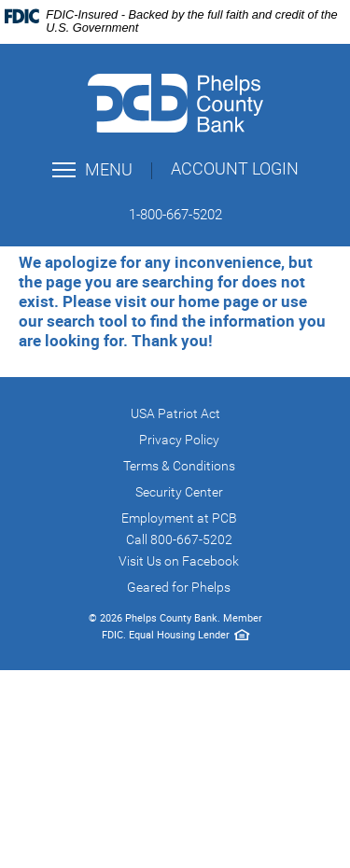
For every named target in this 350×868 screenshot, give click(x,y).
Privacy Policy (179, 440)
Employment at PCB (179, 518)
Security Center (179, 492)
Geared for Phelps (179, 587)
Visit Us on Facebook (179, 561)
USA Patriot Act (175, 413)
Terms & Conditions (179, 466)
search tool (87, 321)
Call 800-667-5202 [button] (179, 539)
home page (218, 301)
